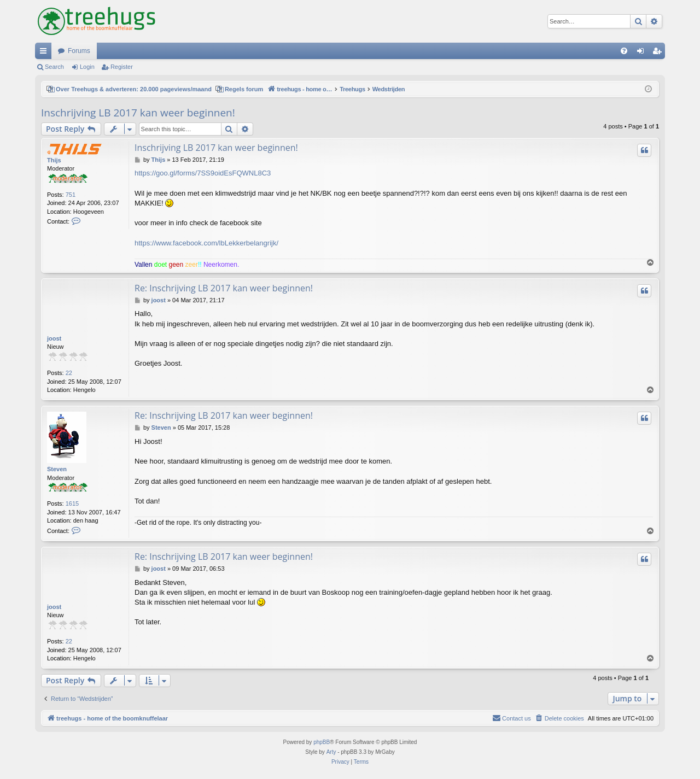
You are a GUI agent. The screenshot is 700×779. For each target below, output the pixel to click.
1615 (72, 503)
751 (71, 195)
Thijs (54, 160)
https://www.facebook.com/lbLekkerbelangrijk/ (206, 243)
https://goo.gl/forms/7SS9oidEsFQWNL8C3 (203, 173)
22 (69, 373)
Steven (57, 469)
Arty (331, 752)
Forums (79, 51)
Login (87, 67)
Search (54, 67)
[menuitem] (624, 51)
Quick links (45, 53)
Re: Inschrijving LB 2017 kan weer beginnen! (224, 288)
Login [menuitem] (643, 53)
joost (54, 338)
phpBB (322, 742)
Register (122, 67)
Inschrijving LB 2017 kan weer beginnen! (138, 113)
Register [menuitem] (659, 53)
